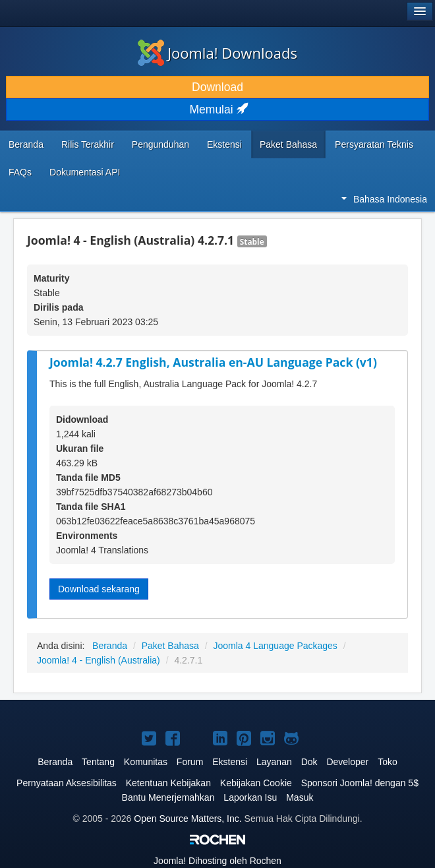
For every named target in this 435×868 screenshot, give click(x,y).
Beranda (26, 144)
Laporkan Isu (250, 797)
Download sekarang (99, 589)
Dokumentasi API (85, 172)
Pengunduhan (160, 144)
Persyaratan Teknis (374, 144)
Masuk (300, 797)
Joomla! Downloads (217, 53)
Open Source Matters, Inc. (188, 819)
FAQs (20, 172)
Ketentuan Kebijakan (168, 783)
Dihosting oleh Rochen (217, 861)
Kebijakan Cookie (256, 783)
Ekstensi (224, 144)
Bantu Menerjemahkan (168, 797)
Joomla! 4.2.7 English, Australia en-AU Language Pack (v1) (213, 362)
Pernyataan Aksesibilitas (67, 783)
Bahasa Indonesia (384, 199)
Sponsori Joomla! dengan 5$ (360, 783)
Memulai (218, 109)
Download (217, 87)
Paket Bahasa (288, 144)
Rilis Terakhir (88, 144)
